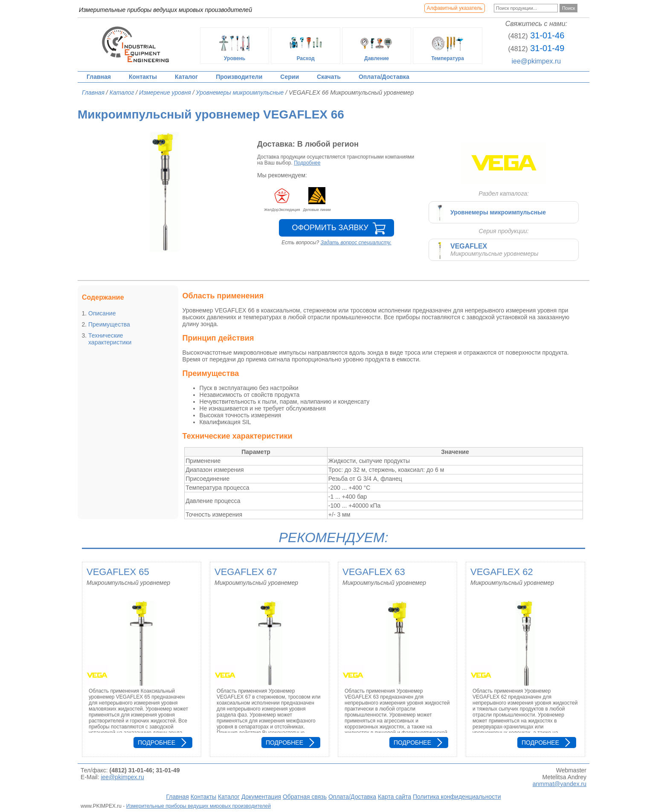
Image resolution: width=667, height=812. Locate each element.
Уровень (235, 46)
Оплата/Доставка (384, 77)
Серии (290, 77)
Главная (99, 77)
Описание (102, 313)
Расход (306, 46)
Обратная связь (305, 797)
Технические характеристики (110, 339)
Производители (239, 77)
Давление (377, 46)
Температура (448, 46)
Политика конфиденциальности (457, 797)
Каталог (186, 77)
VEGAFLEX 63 (374, 572)
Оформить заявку (330, 228)
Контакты (143, 77)
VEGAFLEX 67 (246, 572)
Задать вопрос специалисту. (356, 243)
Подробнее (307, 163)
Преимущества (109, 324)
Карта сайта (394, 797)
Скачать (329, 77)
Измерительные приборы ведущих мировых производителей (199, 806)
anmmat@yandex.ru (560, 784)
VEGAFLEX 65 (118, 572)
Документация (261, 797)
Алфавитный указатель (455, 8)
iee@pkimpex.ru (536, 61)
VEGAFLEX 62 (502, 572)
